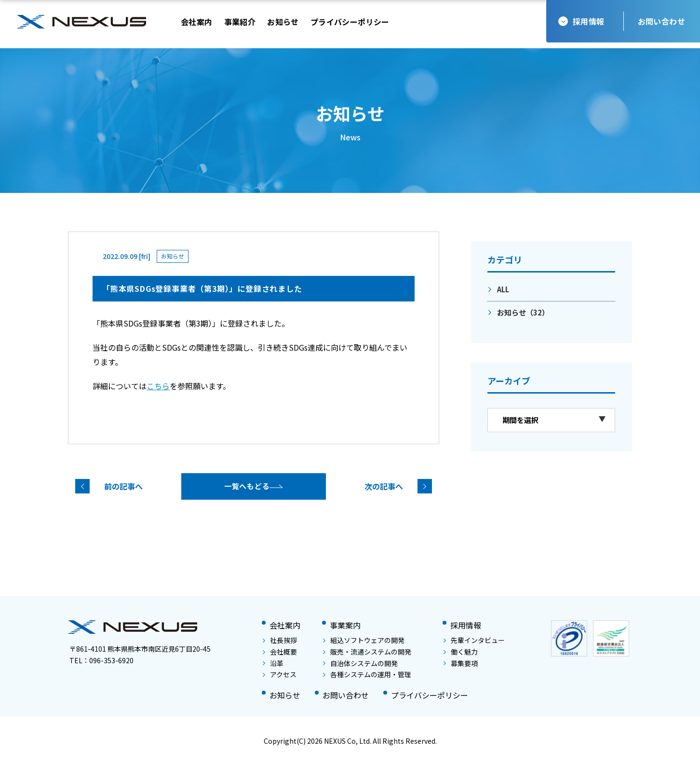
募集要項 (461, 663)
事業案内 (345, 625)
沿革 (273, 663)
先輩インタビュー (474, 640)
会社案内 (285, 625)
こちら (158, 386)
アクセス (280, 674)
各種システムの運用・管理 (367, 674)
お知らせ (523, 312)
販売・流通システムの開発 (367, 652)
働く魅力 (461, 652)
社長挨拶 (280, 640)
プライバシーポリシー (430, 695)
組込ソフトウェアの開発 (364, 640)
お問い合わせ (661, 21)
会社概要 (280, 652)
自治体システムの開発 (360, 663)
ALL (503, 289)
